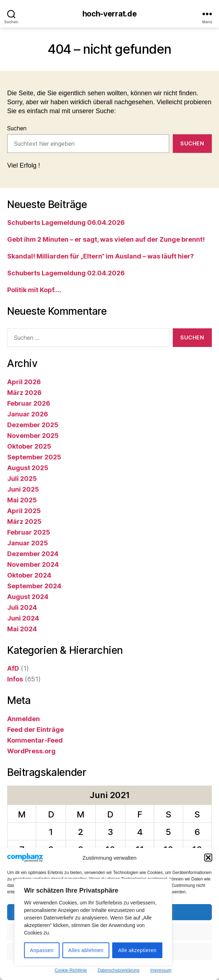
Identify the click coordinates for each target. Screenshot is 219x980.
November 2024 (33, 564)
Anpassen (42, 950)
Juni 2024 (23, 618)
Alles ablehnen (86, 950)
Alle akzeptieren (137, 950)
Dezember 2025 (33, 425)
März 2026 (24, 393)
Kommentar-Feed (35, 740)
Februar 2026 (29, 403)
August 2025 (28, 468)
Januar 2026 (28, 414)
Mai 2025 (22, 500)
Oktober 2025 (29, 446)
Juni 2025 (23, 489)
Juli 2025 (22, 479)
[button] (208, 858)
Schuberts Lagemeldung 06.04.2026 (66, 223)
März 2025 (24, 522)
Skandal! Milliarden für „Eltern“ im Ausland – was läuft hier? (101, 256)
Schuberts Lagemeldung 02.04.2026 (66, 273)
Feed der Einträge (35, 730)
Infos (15, 679)
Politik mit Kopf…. (34, 290)
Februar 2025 (29, 532)
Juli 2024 (22, 607)
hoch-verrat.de (110, 14)
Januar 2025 (28, 543)
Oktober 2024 (29, 575)
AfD (13, 668)
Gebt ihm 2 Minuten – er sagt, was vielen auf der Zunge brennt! (106, 239)
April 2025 (24, 511)
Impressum (161, 970)
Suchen (17, 128)
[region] (93, 922)
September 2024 (34, 586)
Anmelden (23, 719)
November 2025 (33, 436)
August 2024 (28, 597)
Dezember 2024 (33, 554)
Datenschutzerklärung (118, 970)
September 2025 (34, 457)
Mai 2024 (22, 629)
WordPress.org (31, 751)
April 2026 (24, 382)
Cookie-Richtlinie (71, 970)
